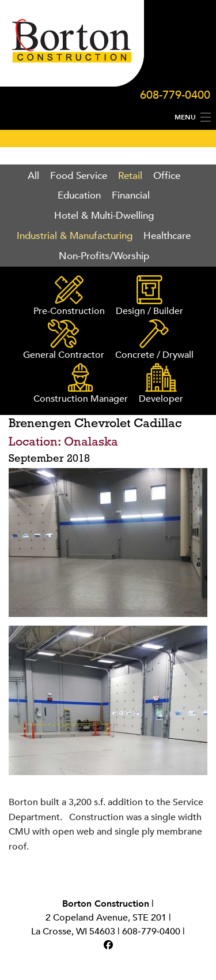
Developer (161, 384)
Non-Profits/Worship (104, 256)
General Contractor (64, 340)
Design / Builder (149, 296)
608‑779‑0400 (151, 932)
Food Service (79, 176)
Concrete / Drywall (154, 340)
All (33, 176)
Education (79, 195)
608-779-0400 (175, 95)
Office (167, 176)
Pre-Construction (69, 296)
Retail (130, 176)
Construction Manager (81, 384)
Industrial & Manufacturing (75, 236)
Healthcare (167, 236)
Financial (131, 195)
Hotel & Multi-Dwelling (104, 216)
